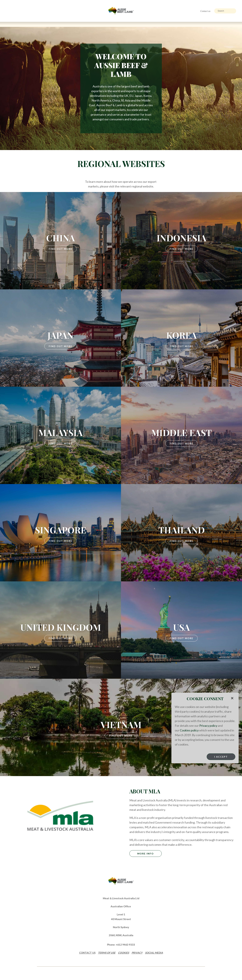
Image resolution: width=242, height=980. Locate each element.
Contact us (205, 11)
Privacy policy (208, 726)
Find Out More (61, 249)
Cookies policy (189, 730)
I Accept (221, 757)
